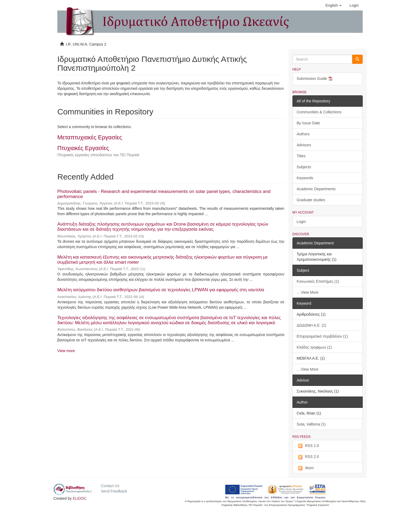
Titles (301, 156)
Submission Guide (315, 79)
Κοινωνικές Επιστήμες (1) (318, 281)
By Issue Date (308, 123)
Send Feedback (114, 491)
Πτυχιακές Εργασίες (83, 148)
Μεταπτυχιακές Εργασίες (90, 137)
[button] (333, 5)
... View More (308, 292)
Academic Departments (316, 189)
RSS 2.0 (308, 457)
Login (301, 222)
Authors (303, 134)
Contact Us (110, 486)
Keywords (305, 178)
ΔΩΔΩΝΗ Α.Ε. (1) (312, 325)
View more (66, 351)
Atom (305, 468)
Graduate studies (311, 200)
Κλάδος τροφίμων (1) (314, 347)
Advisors (304, 145)
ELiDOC (79, 498)
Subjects (304, 167)
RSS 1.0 (308, 446)
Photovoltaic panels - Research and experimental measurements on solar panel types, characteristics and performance (164, 194)
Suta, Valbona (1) (311, 424)
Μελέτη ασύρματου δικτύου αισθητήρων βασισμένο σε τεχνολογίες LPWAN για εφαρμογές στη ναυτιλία (161, 290)
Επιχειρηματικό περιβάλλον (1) (322, 336)
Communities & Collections (319, 112)
